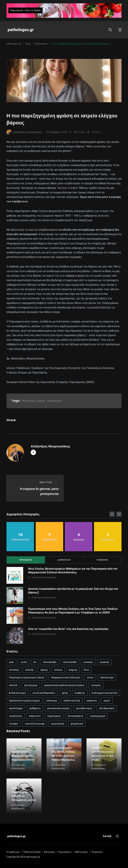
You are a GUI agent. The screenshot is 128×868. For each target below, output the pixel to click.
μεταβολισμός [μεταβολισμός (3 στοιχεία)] (84, 708)
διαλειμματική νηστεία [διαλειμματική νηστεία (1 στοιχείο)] (105, 693)
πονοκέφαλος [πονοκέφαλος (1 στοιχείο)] (75, 716)
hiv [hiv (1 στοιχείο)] (35, 662)
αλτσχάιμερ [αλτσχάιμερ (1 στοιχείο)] (31, 685)
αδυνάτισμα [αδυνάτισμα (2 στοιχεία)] (107, 678)
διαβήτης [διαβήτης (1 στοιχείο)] (80, 693)
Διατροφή (49, 852)
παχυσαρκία (54, 401)
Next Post (49, 482)
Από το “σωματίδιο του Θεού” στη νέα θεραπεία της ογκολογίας (68, 629)
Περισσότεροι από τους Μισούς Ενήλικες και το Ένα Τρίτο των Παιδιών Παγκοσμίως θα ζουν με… (63, 756)
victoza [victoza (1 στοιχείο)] (58, 670)
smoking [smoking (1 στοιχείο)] (14, 670)
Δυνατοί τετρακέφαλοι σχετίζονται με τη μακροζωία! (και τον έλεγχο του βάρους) (73, 591)
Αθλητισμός (81, 852)
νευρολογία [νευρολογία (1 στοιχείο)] (15, 716)
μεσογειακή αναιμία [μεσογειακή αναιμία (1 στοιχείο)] (58, 708)
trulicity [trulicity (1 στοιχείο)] (29, 670)
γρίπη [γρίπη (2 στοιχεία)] (65, 693)
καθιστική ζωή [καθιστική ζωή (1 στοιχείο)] (72, 701)
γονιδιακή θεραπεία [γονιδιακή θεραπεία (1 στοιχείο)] (44, 693)
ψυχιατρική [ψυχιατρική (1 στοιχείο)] (58, 724)
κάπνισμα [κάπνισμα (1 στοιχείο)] (52, 701)
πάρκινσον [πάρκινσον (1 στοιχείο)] (35, 716)
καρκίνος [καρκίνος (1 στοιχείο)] (92, 701)
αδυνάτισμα (28, 401)
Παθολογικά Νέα (32, 852)
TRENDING (102, 560)
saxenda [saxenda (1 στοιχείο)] (104, 662)
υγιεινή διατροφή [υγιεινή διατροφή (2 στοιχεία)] (35, 724)
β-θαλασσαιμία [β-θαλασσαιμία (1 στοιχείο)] (17, 693)
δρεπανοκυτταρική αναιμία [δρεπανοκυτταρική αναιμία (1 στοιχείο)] (24, 701)
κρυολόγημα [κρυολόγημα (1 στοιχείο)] (16, 708)
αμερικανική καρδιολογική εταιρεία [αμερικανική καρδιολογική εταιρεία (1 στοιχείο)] (64, 685)
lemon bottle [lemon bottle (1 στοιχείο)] (70, 662)
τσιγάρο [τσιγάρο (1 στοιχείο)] (14, 724)
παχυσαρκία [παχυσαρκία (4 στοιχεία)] (54, 716)
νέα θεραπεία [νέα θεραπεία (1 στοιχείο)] (107, 708)
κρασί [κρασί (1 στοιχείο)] (107, 701)
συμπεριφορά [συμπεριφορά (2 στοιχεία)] (98, 716)
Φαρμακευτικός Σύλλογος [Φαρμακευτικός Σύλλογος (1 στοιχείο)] (66, 678)
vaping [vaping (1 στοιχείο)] (44, 670)
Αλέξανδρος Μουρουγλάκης (50, 446)
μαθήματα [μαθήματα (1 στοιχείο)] (35, 708)
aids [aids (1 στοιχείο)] (11, 662)
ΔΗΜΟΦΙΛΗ (64, 560)
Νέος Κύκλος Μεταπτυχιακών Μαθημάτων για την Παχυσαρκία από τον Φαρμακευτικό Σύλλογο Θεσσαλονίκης (73, 571)
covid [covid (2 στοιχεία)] (24, 662)
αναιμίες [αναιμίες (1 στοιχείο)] (96, 685)
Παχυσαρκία (65, 852)
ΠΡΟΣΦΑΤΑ (26, 560)
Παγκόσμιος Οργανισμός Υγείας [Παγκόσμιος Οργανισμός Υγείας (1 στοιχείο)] (27, 678)
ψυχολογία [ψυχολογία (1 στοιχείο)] (77, 724)
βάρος (41, 401)
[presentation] (112, 514)
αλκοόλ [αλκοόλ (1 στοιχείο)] (13, 685)
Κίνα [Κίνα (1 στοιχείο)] (86, 670)
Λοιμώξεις (97, 852)
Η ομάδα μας (13, 852)
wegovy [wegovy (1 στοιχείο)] (73, 670)
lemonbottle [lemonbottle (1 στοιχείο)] (50, 662)
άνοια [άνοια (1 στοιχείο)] (90, 678)
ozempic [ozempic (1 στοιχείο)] (88, 662)
